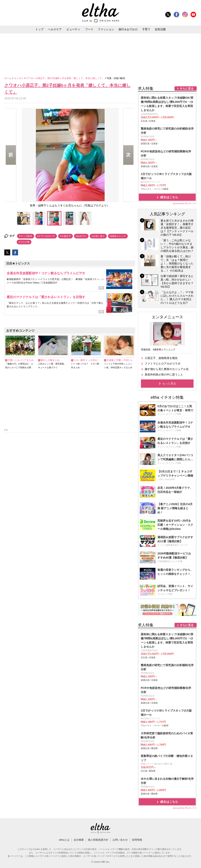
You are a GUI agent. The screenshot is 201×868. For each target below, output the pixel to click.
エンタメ (19, 78)
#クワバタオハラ (46, 236)
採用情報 (137, 840)
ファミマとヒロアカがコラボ (163, 364)
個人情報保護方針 (98, 840)
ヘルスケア (55, 29)
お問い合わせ (120, 840)
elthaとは (64, 840)
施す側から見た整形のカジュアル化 (167, 369)
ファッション (106, 29)
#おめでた (81, 236)
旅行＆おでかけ (128, 29)
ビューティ (73, 29)
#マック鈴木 (26, 236)
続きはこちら (169, 197)
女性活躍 (160, 29)
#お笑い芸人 (98, 236)
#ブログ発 (24, 242)
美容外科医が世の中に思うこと (164, 375)
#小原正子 (65, 236)
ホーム (8, 78)
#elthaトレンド (118, 236)
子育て (146, 29)
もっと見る (169, 383)
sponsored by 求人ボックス (185, 203)
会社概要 (79, 840)
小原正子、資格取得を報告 (161, 358)
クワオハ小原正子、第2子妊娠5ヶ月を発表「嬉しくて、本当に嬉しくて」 (65, 78)
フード (89, 29)
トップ (39, 29)
